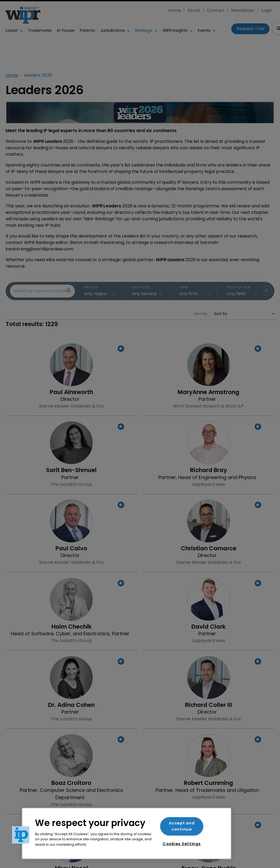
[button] (21, 835)
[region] (127, 833)
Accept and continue (182, 826)
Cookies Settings (182, 844)
